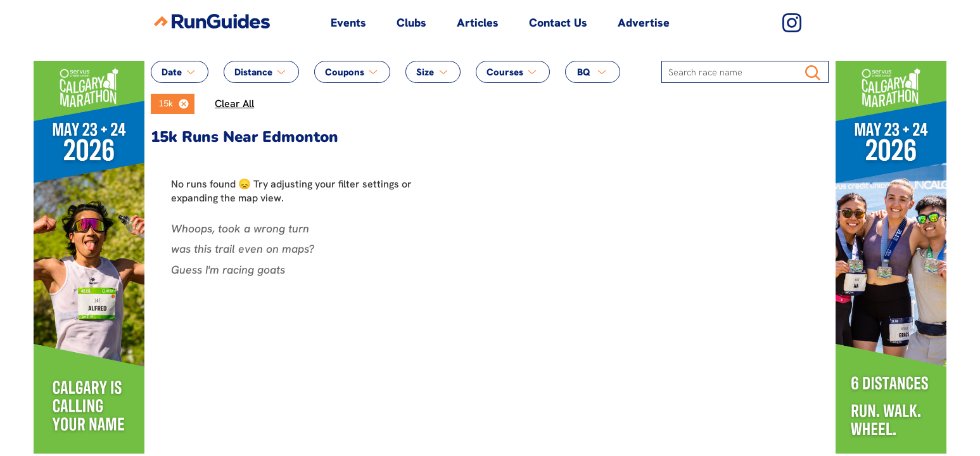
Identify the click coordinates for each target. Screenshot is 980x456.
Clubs (411, 22)
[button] (184, 104)
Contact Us (558, 22)
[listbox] (173, 104)
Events (348, 22)
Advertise (644, 22)
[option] (162, 104)
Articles (478, 22)
